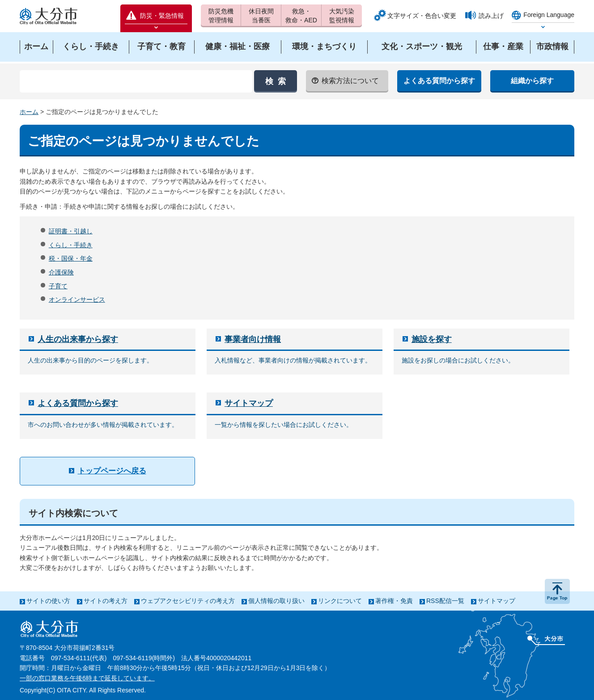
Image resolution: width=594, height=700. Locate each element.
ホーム (29, 112)
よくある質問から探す (78, 403)
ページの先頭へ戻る (557, 591)
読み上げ (491, 16)
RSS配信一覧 (445, 601)
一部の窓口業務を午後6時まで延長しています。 (87, 678)
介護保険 (61, 272)
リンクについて (340, 601)
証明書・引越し (71, 231)
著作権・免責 (394, 601)
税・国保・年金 (71, 258)
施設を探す (432, 339)
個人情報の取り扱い (276, 601)
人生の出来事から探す (78, 339)
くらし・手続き (71, 245)
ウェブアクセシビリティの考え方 (188, 601)
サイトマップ (249, 403)
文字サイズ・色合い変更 (422, 16)
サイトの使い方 (48, 601)
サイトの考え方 (106, 601)
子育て (58, 286)
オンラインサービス (77, 299)
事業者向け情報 (253, 339)
